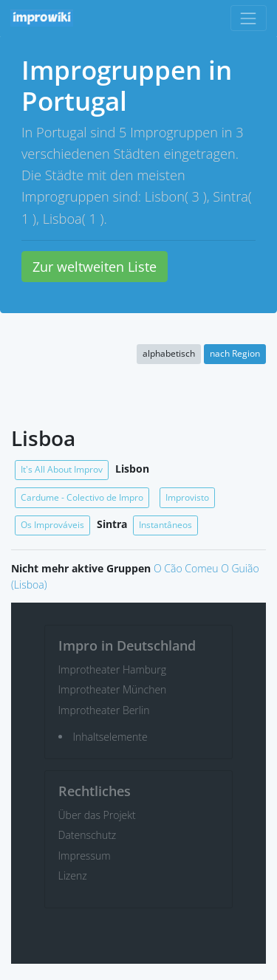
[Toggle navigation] (249, 18)
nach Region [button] (235, 353)
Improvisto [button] (187, 497)
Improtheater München (113, 689)
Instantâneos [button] (165, 525)
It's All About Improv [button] (62, 469)
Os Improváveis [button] (52, 525)
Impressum (85, 856)
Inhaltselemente (110, 737)
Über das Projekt (97, 815)
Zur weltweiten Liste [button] (95, 267)
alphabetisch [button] (169, 353)
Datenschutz (88, 835)
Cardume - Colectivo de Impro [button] (82, 497)
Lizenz (73, 876)
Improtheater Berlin (104, 710)
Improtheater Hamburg (113, 669)
